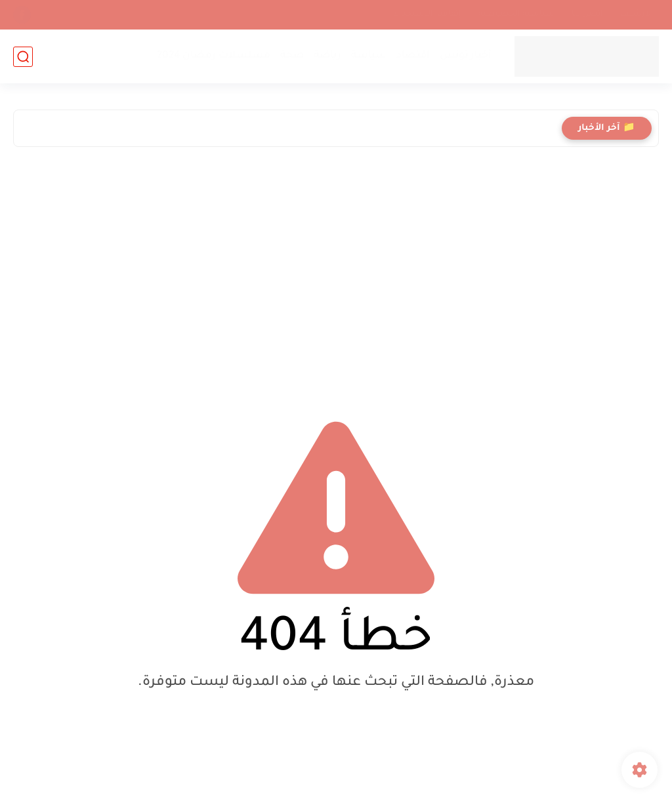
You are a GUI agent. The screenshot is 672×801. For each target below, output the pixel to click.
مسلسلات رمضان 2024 (214, 56)
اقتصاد (413, 56)
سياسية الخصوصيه (516, 14)
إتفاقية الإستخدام (428, 14)
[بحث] (23, 57)
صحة (292, 56)
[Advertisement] (336, 272)
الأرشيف (637, 14)
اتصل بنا (587, 14)
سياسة (369, 56)
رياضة (327, 56)
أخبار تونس (466, 56)
